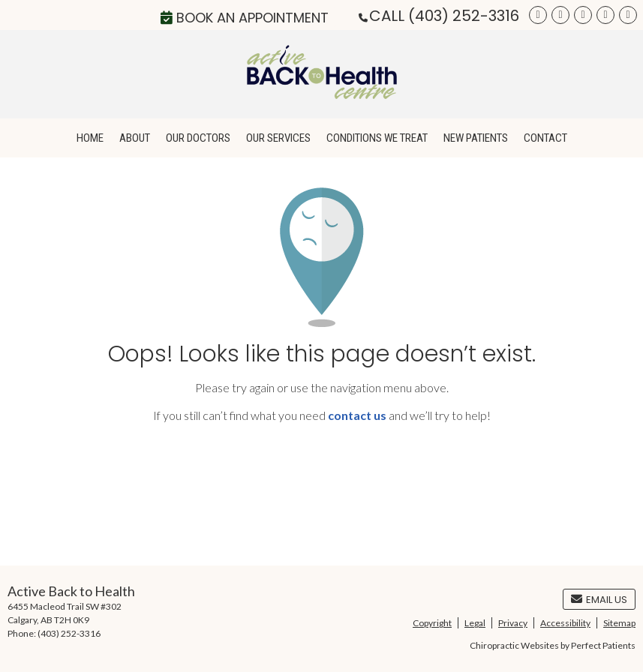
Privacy (513, 623)
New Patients (476, 138)
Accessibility (565, 623)
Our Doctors (198, 138)
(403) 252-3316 (464, 16)
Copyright (432, 623)
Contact (545, 138)
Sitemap (619, 623)
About (135, 138)
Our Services (278, 138)
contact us (357, 415)
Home (90, 138)
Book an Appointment (245, 18)
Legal (475, 623)
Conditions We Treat (377, 138)
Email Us (599, 600)
